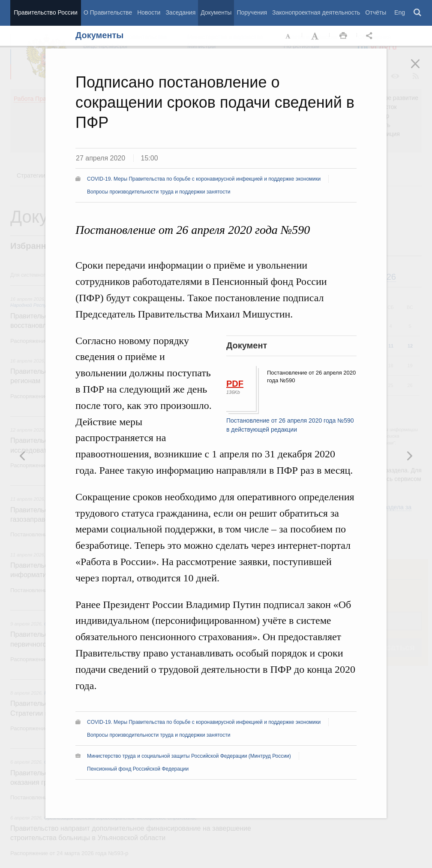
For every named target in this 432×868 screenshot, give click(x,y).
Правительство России (45, 12)
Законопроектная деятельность (316, 12)
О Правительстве (108, 12)
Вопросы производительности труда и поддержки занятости (159, 192)
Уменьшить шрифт (288, 36)
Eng (400, 12)
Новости (149, 12)
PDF (235, 384)
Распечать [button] (343, 36)
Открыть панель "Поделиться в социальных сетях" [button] (371, 36)
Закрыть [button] (421, 70)
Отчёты (376, 12)
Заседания (180, 12)
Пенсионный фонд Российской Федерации (138, 769)
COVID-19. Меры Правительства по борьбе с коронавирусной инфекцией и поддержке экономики (204, 179)
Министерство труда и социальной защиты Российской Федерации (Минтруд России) (189, 756)
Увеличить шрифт (316, 36)
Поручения (252, 12)
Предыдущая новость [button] (409, 456)
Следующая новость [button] (23, 456)
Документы (216, 12)
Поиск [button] (418, 13)
